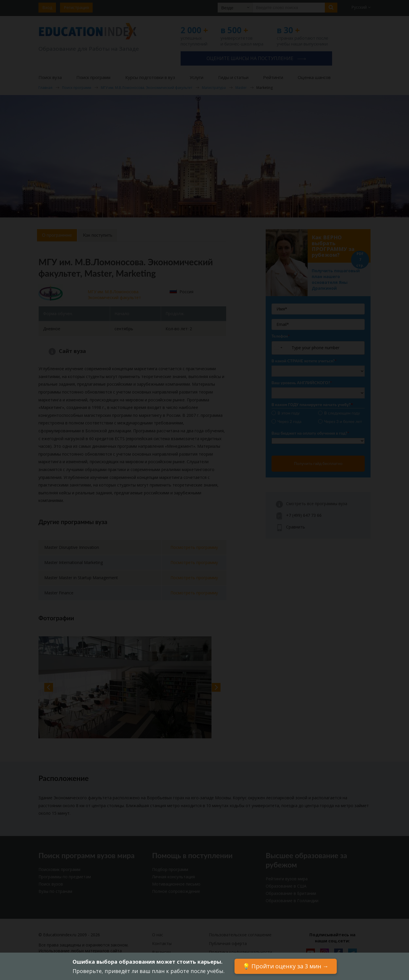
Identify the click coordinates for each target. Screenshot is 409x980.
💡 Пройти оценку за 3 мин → (286, 966)
